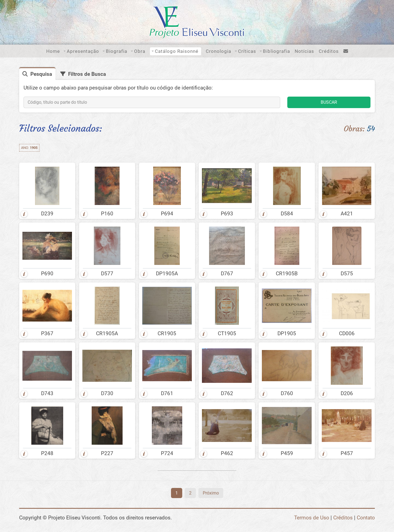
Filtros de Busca (87, 74)
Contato (366, 518)
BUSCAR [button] (329, 102)
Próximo (211, 493)
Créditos (329, 51)
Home (53, 51)
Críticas (247, 51)
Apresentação (83, 51)
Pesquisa (41, 74)
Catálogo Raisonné (177, 51)
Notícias (304, 51)
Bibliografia (276, 51)
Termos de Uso (312, 518)
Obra (140, 51)
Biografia (117, 51)
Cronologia (218, 51)
